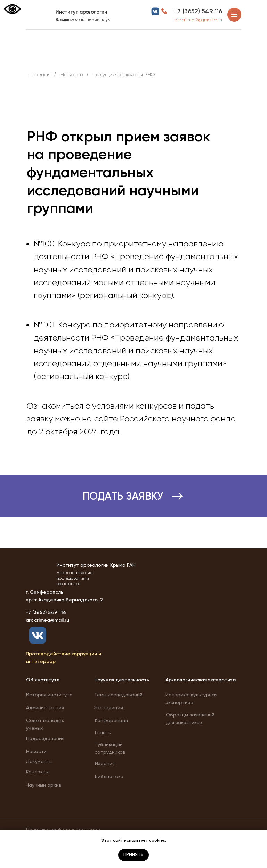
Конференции (111, 720)
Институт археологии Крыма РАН (96, 565)
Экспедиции (109, 707)
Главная (40, 75)
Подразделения (45, 738)
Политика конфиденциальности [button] (63, 830)
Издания (105, 763)
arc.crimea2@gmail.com (198, 20)
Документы (39, 761)
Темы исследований (118, 695)
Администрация (45, 707)
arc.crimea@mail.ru (47, 620)
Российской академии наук (83, 19)
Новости (36, 751)
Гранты (103, 732)
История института (49, 695)
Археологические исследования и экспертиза (75, 578)
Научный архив (44, 785)
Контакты (37, 772)
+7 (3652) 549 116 (198, 11)
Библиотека (109, 776)
